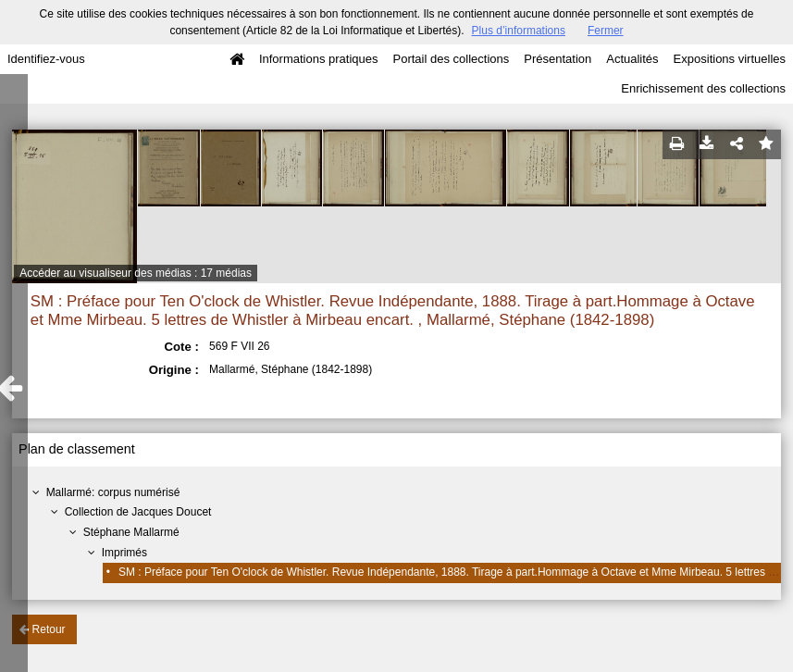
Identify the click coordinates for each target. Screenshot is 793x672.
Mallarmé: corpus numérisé (113, 492)
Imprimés (124, 553)
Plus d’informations (519, 31)
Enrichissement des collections (703, 88)
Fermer (606, 31)
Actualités (632, 59)
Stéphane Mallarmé (131, 532)
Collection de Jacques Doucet (138, 512)
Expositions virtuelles (730, 59)
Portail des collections (452, 59)
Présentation (558, 59)
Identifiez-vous (46, 59)
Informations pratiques (319, 59)
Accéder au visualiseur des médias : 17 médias (136, 273)
